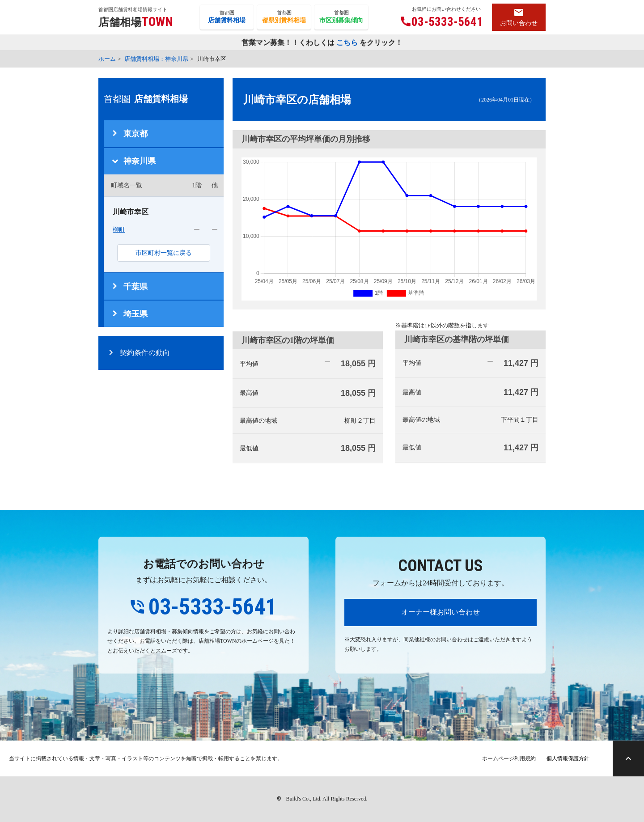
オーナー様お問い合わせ (441, 612)
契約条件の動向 (145, 353)
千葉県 (136, 287)
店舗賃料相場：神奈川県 (156, 59)
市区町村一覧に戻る (164, 253)
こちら (347, 43)
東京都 (136, 134)
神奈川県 (140, 161)
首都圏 (227, 17)
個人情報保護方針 (568, 758)
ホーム (107, 59)
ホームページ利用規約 (509, 758)
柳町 (119, 230)
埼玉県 (136, 314)
